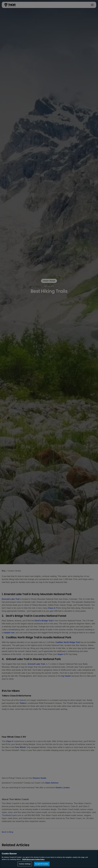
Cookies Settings (25, 865)
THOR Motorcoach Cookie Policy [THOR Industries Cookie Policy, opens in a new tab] (33, 860)
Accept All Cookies (42, 865)
